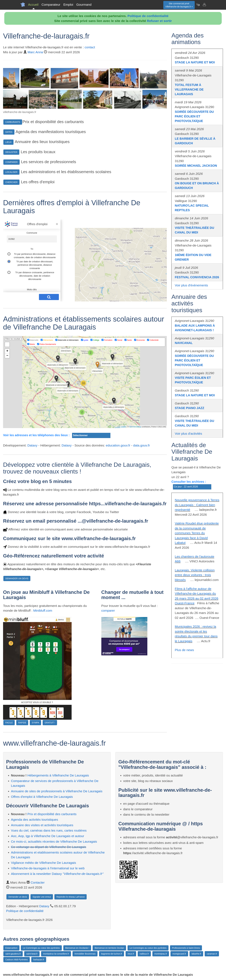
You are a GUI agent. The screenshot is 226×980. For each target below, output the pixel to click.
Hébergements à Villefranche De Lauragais (58, 775)
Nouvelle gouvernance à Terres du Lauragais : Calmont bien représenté (197, 505)
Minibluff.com (43, 610)
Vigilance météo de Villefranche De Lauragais (44, 863)
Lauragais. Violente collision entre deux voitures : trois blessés (195, 575)
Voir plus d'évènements (191, 285)
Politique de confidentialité (148, 16)
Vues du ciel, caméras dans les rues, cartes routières (49, 830)
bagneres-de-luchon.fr (112, 954)
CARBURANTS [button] (13, 122)
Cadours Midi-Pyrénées (17, 960)
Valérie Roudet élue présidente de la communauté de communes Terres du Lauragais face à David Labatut (197, 533)
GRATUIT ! (50, 723)
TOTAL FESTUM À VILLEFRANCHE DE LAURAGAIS (189, 89)
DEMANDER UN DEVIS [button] (17, 578)
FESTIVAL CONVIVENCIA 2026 (197, 277)
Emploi (68, 5)
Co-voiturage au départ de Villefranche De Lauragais (49, 847)
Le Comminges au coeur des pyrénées (41, 948)
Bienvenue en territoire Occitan (109, 948)
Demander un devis (18, 897)
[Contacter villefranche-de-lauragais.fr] (204, 5)
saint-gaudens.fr (13, 954)
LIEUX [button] (8, 142)
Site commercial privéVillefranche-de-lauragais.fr (179, 5)
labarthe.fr (196, 954)
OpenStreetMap (135, 427)
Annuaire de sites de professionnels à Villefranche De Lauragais (57, 791)
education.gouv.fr (118, 445)
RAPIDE (22, 723)
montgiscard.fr (179, 954)
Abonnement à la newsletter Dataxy (57, 874)
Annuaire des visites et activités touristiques (42, 825)
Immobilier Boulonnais (85, 954)
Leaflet (124, 427)
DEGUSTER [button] (11, 152)
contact (90, 47)
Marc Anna (35, 52)
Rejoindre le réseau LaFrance (71, 897)
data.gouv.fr (141, 445)
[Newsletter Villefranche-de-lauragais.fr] (198, 5)
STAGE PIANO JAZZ (190, 408)
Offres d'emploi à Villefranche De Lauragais (42, 797)
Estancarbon (11, 948)
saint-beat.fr (32, 954)
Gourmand (84, 5)
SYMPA (35, 723)
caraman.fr (212, 954)
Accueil (33, 5)
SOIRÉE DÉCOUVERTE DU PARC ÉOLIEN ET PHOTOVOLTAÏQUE (194, 116)
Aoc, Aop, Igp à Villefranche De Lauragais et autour (48, 836)
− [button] (7, 356)
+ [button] (7, 351)
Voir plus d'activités (188, 434)
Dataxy (32, 445)
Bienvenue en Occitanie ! (77, 948)
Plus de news (184, 650)
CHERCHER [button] (11, 182)
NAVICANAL (184, 343)
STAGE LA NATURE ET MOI (195, 62)
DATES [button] (9, 132)
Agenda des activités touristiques (35, 820)
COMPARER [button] (11, 162)
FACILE (9, 723)
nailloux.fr (144, 954)
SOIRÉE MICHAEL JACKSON (196, 166)
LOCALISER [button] (11, 172)
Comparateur (51, 5)
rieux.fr (131, 954)
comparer (108, 610)
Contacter (38, 882)
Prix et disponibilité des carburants (52, 814)
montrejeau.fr (161, 954)
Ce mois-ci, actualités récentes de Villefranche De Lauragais (54, 841)
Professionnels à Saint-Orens (186, 948)
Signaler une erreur (42, 897)
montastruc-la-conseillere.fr (56, 954)
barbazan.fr (39, 960)
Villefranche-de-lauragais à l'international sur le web (48, 868)
